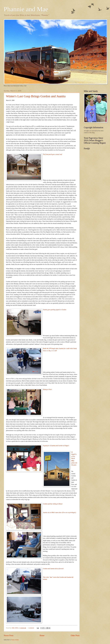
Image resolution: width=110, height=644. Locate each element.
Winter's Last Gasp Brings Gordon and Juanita (36, 96)
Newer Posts (9, 635)
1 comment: (31, 628)
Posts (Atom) (15, 640)
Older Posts (75, 635)
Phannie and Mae (26, 9)
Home (42, 635)
